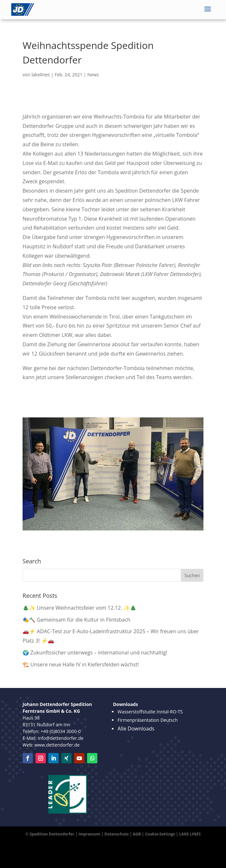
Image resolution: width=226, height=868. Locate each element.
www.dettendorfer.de (57, 745)
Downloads (125, 704)
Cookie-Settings (160, 834)
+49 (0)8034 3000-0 (61, 731)
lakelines (41, 75)
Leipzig (23, 772)
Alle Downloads (136, 729)
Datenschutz (117, 834)
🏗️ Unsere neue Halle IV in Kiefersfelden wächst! (81, 664)
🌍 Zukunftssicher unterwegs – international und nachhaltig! (95, 653)
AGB (137, 834)
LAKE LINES (190, 834)
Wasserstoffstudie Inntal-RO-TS (150, 712)
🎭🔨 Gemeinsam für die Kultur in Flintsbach (76, 620)
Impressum (89, 834)
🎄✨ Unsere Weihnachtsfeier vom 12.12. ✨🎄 (79, 608)
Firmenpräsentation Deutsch (147, 720)
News (93, 75)
